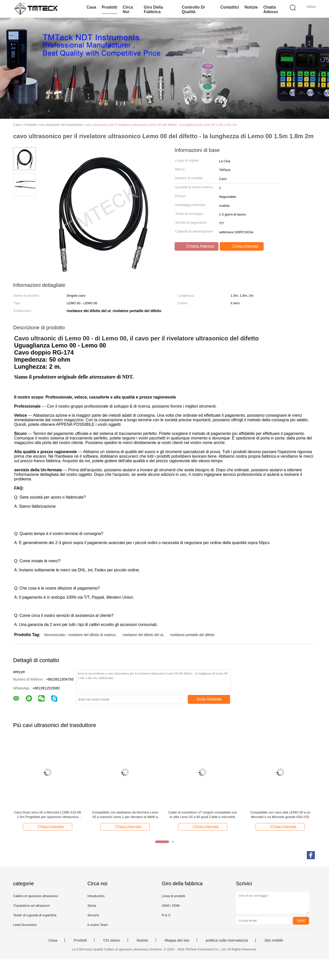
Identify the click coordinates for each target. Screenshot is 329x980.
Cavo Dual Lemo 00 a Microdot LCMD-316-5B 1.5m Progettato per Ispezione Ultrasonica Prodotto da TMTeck (48, 815)
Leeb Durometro (25, 925)
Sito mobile (274, 940)
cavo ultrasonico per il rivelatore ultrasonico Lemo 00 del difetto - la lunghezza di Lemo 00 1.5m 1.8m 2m (161, 125)
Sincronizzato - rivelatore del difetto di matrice (80, 635)
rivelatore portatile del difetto (192, 635)
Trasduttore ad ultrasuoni (31, 906)
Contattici (230, 7)
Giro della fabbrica (153, 9)
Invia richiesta (209, 699)
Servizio (93, 915)
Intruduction (96, 896)
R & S (166, 915)
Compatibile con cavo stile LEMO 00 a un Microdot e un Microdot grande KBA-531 (280, 815)
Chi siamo (112, 940)
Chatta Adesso (271, 9)
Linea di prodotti (173, 896)
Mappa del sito (177, 940)
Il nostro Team (98, 925)
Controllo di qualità (193, 9)
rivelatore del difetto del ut (143, 635)
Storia (92, 906)
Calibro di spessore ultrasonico (36, 896)
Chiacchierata (242, 246)
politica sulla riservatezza (227, 940)
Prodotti (109, 7)
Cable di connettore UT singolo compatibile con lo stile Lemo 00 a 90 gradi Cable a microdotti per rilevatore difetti (203, 815)
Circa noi (128, 9)
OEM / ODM (171, 906)
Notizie (251, 7)
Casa (91, 7)
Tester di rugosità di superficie (35, 915)
